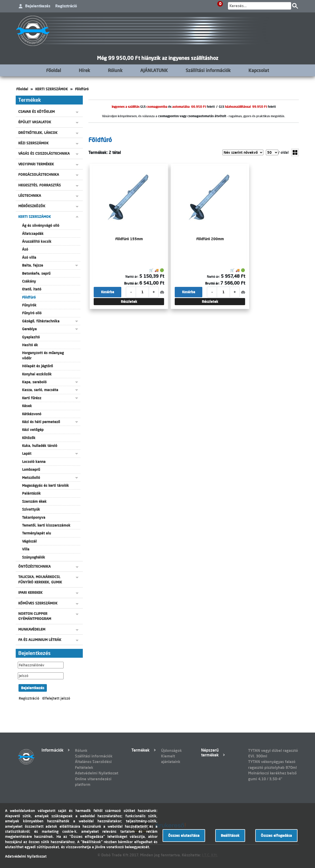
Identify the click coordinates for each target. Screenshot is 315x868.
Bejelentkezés (38, 6)
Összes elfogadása (276, 836)
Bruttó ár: (131, 283)
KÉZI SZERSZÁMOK (33, 143)
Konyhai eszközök (37, 374)
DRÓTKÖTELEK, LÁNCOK (38, 133)
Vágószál (29, 541)
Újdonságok (171, 750)
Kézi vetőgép (33, 430)
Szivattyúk (31, 509)
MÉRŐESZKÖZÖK (32, 206)
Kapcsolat (259, 70)
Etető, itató (32, 289)
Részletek (129, 302)
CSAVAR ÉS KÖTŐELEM (36, 112)
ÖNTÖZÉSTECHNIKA (34, 566)
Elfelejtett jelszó (56, 698)
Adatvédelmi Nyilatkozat (97, 773)
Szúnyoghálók (34, 557)
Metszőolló (31, 478)
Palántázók (31, 493)
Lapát (27, 454)
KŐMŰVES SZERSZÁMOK (38, 603)
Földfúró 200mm (210, 239)
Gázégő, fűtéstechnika (41, 321)
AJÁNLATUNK (154, 70)
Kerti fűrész (32, 398)
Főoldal (54, 70)
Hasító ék (30, 345)
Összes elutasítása (184, 836)
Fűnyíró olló (32, 313)
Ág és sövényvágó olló (41, 225)
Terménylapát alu (36, 533)
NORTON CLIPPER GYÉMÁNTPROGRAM (35, 616)
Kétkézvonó (32, 414)
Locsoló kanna (34, 462)
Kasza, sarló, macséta (40, 390)
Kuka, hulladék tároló (40, 446)
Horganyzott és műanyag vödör (43, 355)
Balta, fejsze (33, 265)
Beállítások (230, 836)
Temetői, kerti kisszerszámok (46, 525)
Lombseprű (31, 470)
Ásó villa (29, 257)
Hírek (84, 70)
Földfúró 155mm (129, 239)
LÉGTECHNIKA (30, 196)
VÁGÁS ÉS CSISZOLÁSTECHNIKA (44, 153)
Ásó (25, 249)
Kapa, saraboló (34, 382)
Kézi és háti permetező (41, 422)
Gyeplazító (31, 337)
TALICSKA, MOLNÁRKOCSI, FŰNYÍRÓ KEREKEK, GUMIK (40, 579)
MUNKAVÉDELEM (32, 629)
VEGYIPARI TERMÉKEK (36, 164)
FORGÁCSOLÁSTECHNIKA (39, 175)
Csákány (29, 281)
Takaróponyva (34, 517)
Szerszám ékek (34, 501)
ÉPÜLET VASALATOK (35, 122)
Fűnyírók (29, 305)
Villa (26, 549)
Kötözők (29, 438)
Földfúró (82, 89)
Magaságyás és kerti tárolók (45, 485)
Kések (27, 406)
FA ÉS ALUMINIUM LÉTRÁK (40, 640)
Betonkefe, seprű (36, 273)
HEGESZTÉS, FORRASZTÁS (40, 185)
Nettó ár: (132, 276)
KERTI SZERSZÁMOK (52, 89)
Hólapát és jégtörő (37, 366)
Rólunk (115, 70)
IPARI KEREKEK (30, 593)
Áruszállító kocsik (37, 241)
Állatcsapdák (33, 234)
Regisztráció (66, 6)
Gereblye (29, 329)
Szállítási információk (208, 70)
